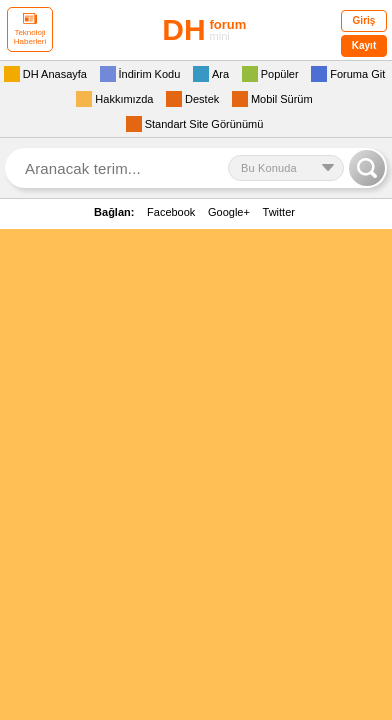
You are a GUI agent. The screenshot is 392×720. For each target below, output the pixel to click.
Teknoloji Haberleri (30, 29)
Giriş (364, 20)
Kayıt (364, 45)
